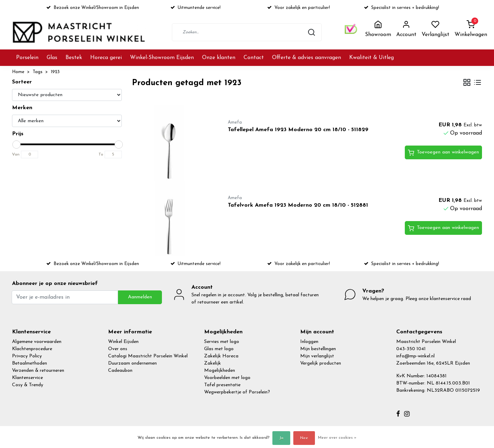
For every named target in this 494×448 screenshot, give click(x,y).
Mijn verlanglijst (317, 356)
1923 (55, 72)
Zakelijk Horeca (221, 356)
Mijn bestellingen (318, 349)
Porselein (27, 58)
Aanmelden (140, 297)
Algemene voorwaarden (37, 342)
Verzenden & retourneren (38, 371)
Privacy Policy (27, 356)
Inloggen (309, 342)
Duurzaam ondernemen (132, 363)
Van (16, 154)
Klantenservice (27, 378)
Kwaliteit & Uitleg (372, 58)
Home (18, 72)
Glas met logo (219, 349)
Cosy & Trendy (28, 385)
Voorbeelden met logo (227, 378)
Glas (52, 58)
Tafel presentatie (222, 385)
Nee (304, 438)
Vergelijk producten (321, 363)
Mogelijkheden (220, 371)
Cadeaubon (120, 371)
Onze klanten (219, 58)
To (101, 154)
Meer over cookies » (337, 438)
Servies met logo (222, 342)
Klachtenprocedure (32, 349)
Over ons (118, 349)
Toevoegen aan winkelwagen (443, 153)
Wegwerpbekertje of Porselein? (237, 392)
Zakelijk (213, 363)
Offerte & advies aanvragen (307, 58)
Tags (38, 72)
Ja (281, 438)
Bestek (74, 58)
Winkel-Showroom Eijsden (162, 58)
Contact (254, 58)
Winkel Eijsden (123, 342)
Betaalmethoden (30, 363)
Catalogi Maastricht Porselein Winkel (148, 356)
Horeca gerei (106, 58)
